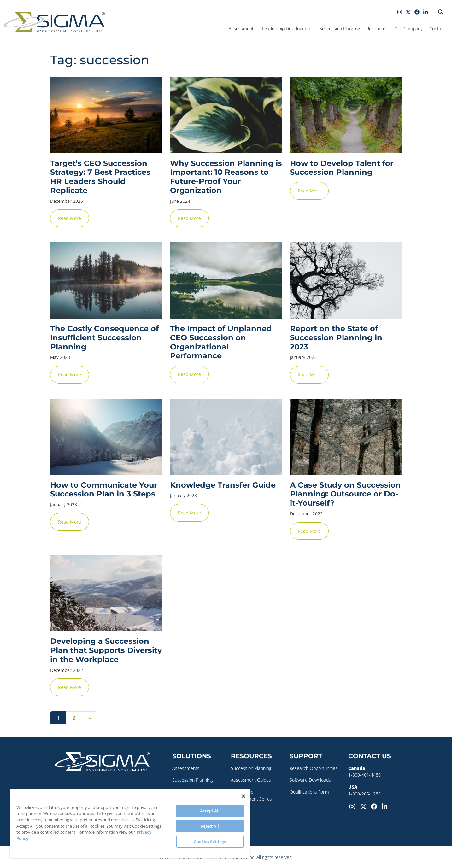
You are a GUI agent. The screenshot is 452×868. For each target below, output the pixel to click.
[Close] (244, 796)
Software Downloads (310, 780)
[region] (130, 824)
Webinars (241, 810)
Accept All (210, 811)
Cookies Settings (210, 842)
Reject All (210, 826)
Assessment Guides (251, 780)
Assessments (186, 768)
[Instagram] (354, 806)
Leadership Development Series (251, 795)
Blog (235, 822)
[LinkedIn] (386, 806)
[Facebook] (375, 806)
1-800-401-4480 (364, 775)
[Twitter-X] (364, 806)
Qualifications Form (309, 792)
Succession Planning (192, 780)
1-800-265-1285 (364, 794)
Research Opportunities (314, 768)
